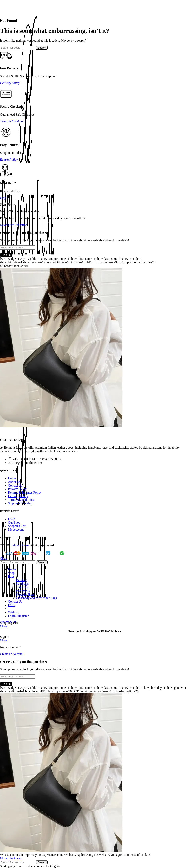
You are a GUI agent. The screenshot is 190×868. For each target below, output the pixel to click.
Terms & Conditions (13, 121)
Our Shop (14, 522)
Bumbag (21, 580)
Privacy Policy (17, 489)
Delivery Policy (18, 496)
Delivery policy (10, 83)
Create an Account (12, 654)
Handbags (22, 584)
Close (4, 558)
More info (6, 858)
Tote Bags (22, 587)
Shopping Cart (17, 526)
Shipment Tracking (20, 503)
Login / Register (18, 616)
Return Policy (9, 159)
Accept (18, 858)
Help (3, 198)
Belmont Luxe (19, 545)
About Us (14, 482)
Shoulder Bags (25, 594)
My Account (16, 530)
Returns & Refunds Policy (25, 493)
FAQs (12, 519)
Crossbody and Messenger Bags (36, 598)
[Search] (18, 48)
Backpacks (23, 591)
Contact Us (15, 485)
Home (12, 478)
